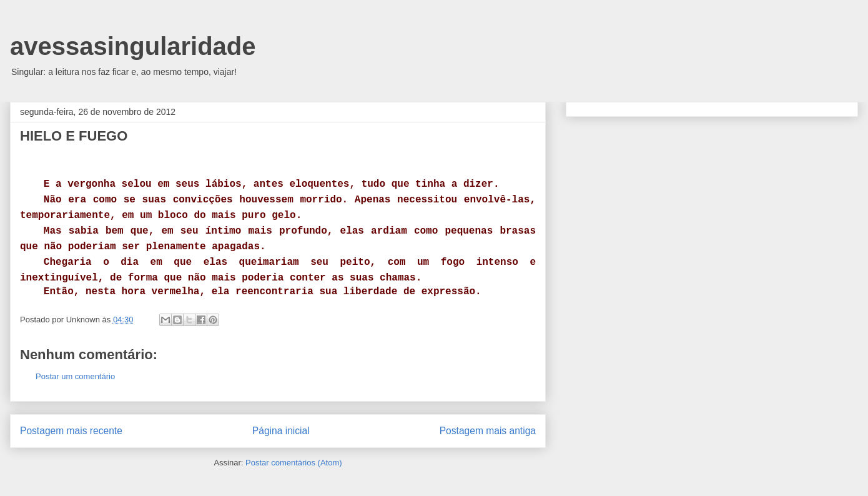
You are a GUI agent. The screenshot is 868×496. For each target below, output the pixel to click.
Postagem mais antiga (488, 431)
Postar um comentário (75, 376)
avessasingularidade (133, 46)
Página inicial (281, 431)
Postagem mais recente (71, 431)
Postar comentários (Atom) (294, 463)
